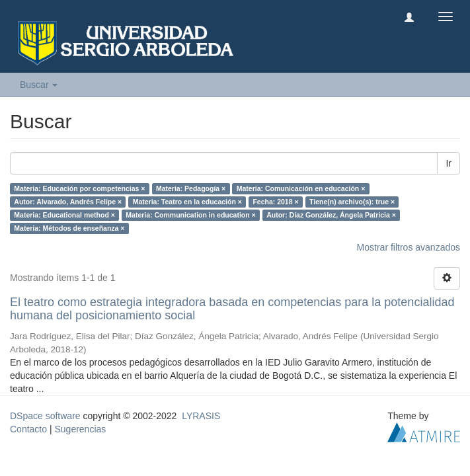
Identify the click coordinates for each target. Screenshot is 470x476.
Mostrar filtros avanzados (409, 247)
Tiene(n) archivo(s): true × (352, 202)
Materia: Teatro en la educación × (187, 202)
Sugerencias (80, 429)
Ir (449, 163)
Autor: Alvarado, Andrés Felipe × (68, 202)
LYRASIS (201, 416)
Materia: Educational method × (64, 215)
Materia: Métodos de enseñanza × (69, 228)
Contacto (28, 429)
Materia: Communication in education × (190, 215)
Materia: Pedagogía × (191, 188)
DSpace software (45, 416)
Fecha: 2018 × (275, 202)
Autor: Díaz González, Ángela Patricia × (331, 215)
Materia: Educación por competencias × (79, 188)
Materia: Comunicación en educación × (301, 188)
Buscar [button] (39, 85)
